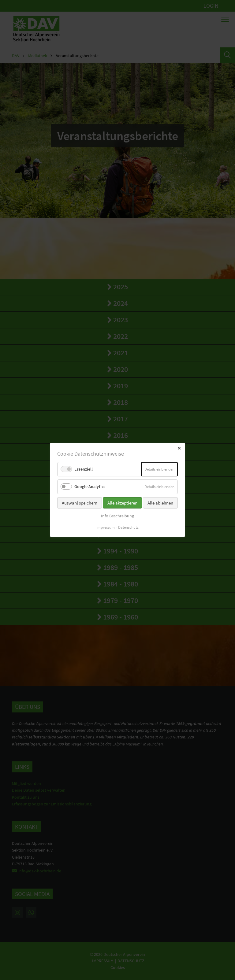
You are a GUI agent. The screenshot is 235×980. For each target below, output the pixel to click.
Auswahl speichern (80, 503)
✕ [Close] (179, 448)
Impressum (106, 528)
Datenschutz (128, 528)
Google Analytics (90, 487)
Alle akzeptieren (122, 503)
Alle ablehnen (160, 503)
